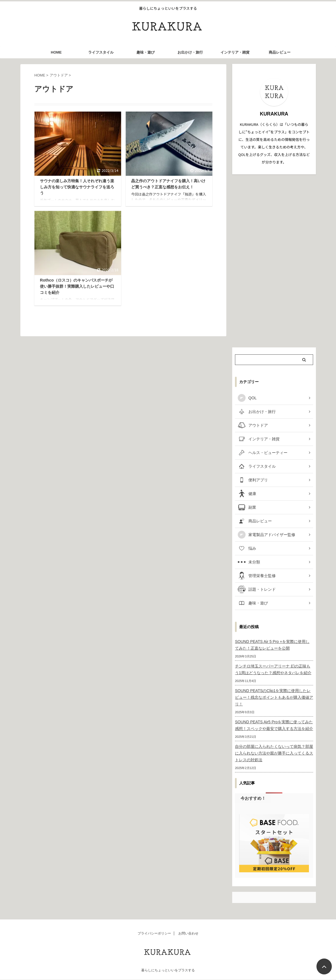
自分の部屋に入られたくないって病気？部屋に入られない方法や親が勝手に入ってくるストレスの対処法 (274, 753)
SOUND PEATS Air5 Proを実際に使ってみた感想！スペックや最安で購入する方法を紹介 (274, 725)
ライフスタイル (101, 52)
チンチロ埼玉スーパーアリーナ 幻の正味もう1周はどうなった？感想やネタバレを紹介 (273, 669)
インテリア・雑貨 (235, 52)
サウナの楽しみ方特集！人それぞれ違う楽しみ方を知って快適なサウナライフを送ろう (77, 187)
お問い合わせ (188, 933)
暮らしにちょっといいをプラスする (168, 970)
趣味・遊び (146, 52)
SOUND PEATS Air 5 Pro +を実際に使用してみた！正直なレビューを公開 (272, 645)
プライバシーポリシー (154, 933)
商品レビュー (280, 52)
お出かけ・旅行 (190, 52)
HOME (56, 52)
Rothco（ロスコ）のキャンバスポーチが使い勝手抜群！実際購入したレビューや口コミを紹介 (77, 286)
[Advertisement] (274, 261)
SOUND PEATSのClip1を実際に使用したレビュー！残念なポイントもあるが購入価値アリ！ (274, 697)
